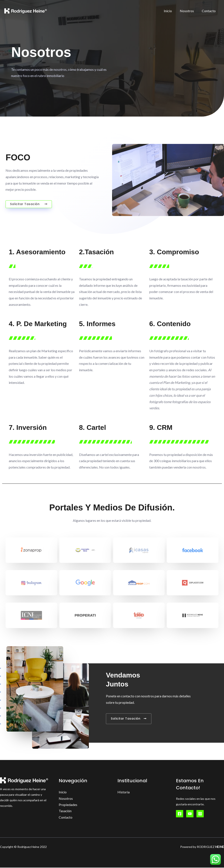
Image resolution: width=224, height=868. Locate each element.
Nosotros (189, 11)
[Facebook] (180, 814)
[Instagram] (200, 814)
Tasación (65, 811)
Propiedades (68, 805)
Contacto (209, 11)
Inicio (171, 11)
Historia (124, 792)
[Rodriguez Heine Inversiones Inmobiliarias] (26, 10)
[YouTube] (190, 814)
